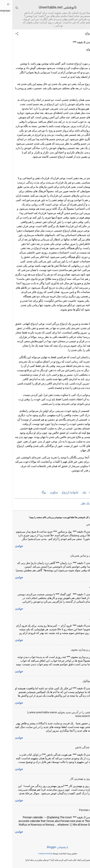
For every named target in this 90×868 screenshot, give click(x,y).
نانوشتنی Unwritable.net (45, 7)
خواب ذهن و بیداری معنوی (73, 650)
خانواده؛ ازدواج (57, 492)
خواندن (6, 546)
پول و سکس (81, 524)
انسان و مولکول (79, 681)
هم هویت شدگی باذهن (75, 747)
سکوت (41, 492)
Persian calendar (77, 810)
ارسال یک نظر (76, 503)
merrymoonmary (33, 853)
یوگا (31, 492)
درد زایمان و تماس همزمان (73, 556)
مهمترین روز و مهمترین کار (72, 779)
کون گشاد (82, 587)
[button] (4, 34)
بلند (72, 492)
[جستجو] (4, 8)
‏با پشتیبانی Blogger (45, 847)
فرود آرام (82, 618)
